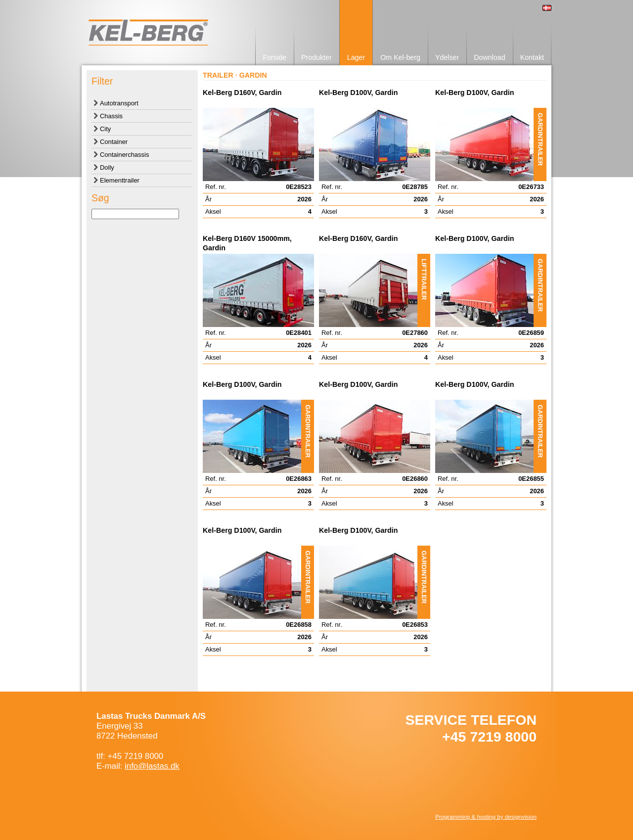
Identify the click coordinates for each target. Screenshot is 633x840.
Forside (274, 57)
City (105, 129)
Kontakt (532, 57)
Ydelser (447, 57)
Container (114, 142)
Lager (356, 57)
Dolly (107, 167)
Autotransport (119, 103)
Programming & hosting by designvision (486, 817)
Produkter (316, 57)
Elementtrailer (120, 180)
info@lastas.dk (152, 766)
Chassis (111, 116)
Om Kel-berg (400, 57)
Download (489, 57)
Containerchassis (124, 155)
